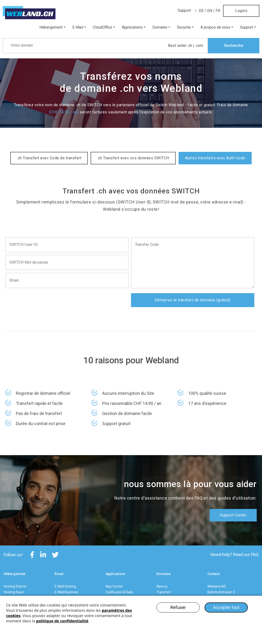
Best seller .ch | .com (186, 46)
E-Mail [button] (78, 27)
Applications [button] (132, 27)
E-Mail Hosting (65, 586)
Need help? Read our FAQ (234, 554)
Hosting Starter (15, 586)
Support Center (233, 515)
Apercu (162, 586)
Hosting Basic (14, 592)
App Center (114, 586)
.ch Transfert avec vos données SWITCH (133, 158)
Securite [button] (184, 27)
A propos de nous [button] (215, 27)
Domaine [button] (160, 27)
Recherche (234, 46)
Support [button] (246, 27)
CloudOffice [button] (103, 27)
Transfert (164, 592)
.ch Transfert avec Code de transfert (49, 158)
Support (184, 10)
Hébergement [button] (51, 27)
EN (210, 11)
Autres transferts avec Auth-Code (215, 158)
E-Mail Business (66, 592)
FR (218, 11)
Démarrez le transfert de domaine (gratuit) (193, 300)
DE (201, 11)
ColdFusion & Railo (119, 592)
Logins (241, 11)
